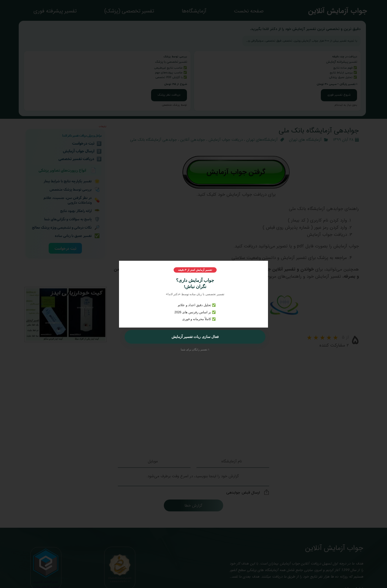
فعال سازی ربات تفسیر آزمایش (195, 337)
